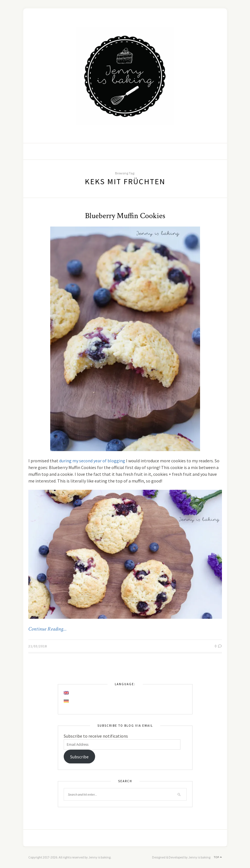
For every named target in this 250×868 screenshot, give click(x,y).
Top (218, 857)
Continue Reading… (47, 629)
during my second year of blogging (92, 461)
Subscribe (79, 757)
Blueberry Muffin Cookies (125, 216)
